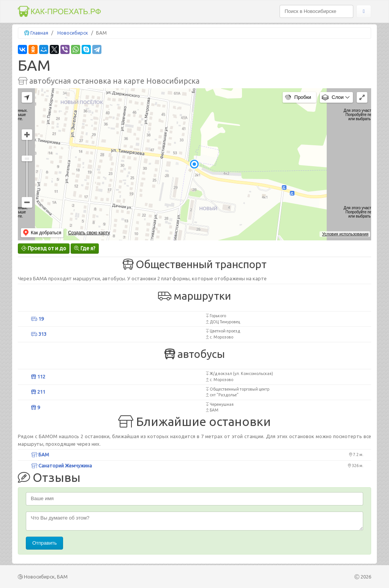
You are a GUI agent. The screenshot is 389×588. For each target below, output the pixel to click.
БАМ (40, 455)
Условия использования (345, 234)
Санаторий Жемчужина (62, 466)
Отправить (44, 543)
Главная (39, 33)
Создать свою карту (89, 233)
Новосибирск (73, 33)
